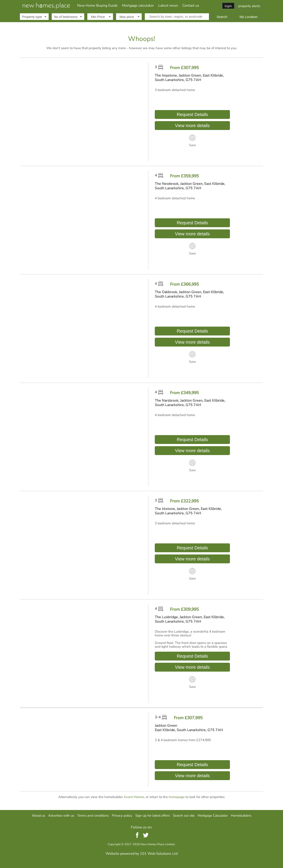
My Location (249, 17)
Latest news (168, 6)
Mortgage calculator (138, 6)
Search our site (184, 816)
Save (192, 145)
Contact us (191, 6)
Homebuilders (241, 816)
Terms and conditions (93, 816)
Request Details (192, 114)
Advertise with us (61, 816)
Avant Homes (134, 797)
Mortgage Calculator (213, 816)
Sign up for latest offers (153, 816)
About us (38, 816)
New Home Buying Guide (97, 6)
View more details (192, 126)
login (228, 6)
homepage (177, 797)
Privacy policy (122, 816)
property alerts (249, 6)
